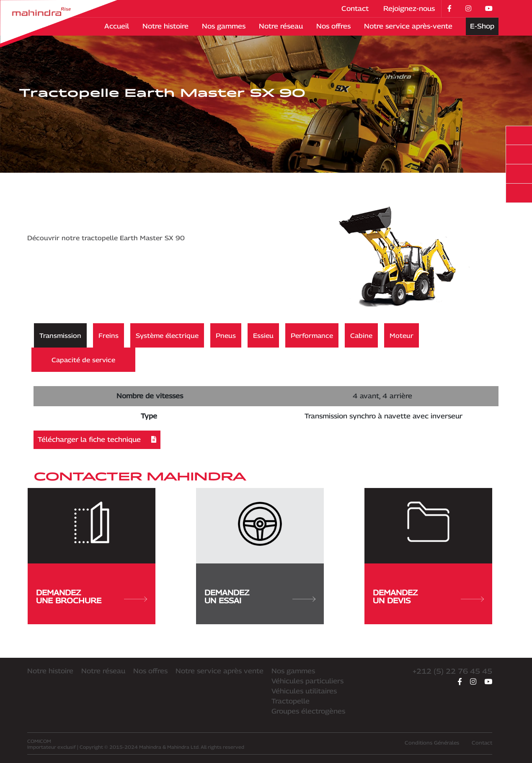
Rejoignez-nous (409, 9)
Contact (355, 9)
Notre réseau (281, 26)
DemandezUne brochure (92, 597)
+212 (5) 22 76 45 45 (452, 671)
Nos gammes (224, 26)
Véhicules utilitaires (304, 691)
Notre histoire (165, 26)
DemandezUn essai (260, 597)
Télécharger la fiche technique (97, 440)
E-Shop (482, 26)
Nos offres (333, 26)
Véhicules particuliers (307, 681)
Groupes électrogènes (308, 711)
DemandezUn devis (428, 597)
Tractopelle (291, 701)
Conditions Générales (432, 743)
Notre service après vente (220, 671)
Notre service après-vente (408, 26)
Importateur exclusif (52, 744)
